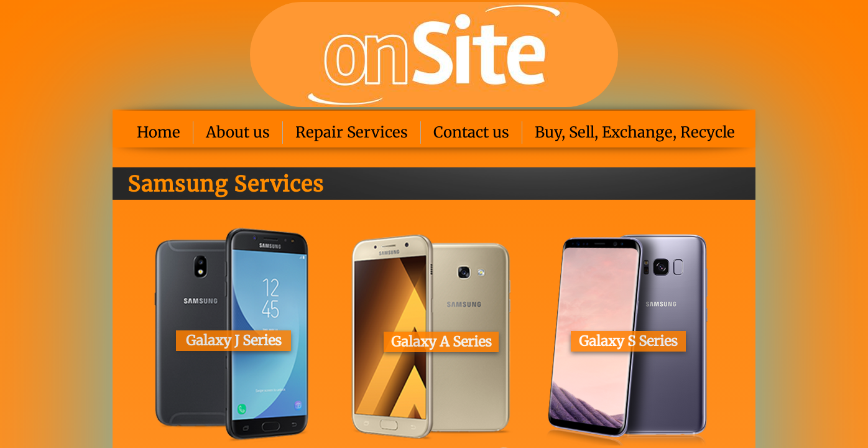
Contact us (471, 132)
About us (238, 132)
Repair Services (352, 132)
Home (159, 132)
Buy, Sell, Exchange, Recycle (635, 132)
